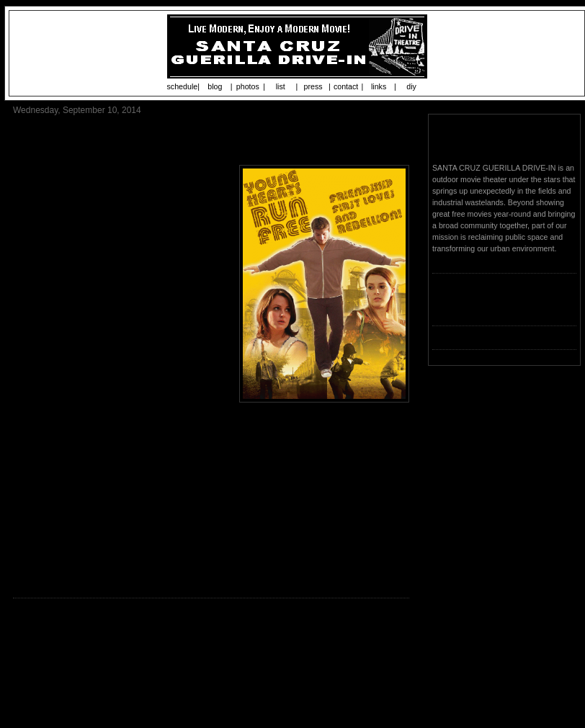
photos (248, 86)
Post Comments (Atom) (116, 688)
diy (411, 86)
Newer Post (36, 664)
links (379, 86)
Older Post (388, 664)
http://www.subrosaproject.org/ (233, 574)
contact (346, 86)
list (281, 86)
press (313, 86)
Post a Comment (47, 644)
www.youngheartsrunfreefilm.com (119, 463)
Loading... (449, 308)
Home (213, 664)
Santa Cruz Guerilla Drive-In (503, 140)
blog (215, 86)
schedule (183, 86)
